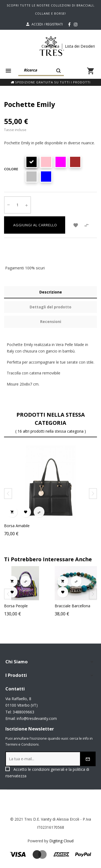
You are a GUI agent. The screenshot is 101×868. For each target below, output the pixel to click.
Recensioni (51, 322)
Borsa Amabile (17, 526)
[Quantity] (18, 205)
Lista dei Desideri (80, 46)
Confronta (50, 46)
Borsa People (22, 606)
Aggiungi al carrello (35, 225)
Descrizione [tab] (51, 292)
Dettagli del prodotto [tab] (50, 307)
